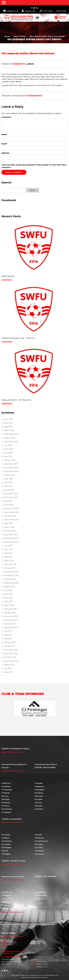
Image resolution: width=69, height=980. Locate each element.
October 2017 (10, 624)
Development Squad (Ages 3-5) (14, 764)
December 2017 (11, 616)
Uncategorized (34, 96)
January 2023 (10, 460)
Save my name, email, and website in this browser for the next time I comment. (34, 166)
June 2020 (9, 523)
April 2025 (8, 427)
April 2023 (8, 456)
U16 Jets (5, 851)
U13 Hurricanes (41, 895)
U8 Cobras (39, 793)
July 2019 (8, 546)
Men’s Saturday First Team (12, 924)
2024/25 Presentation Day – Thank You (18, 338)
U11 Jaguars (6, 812)
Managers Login (29, 11)
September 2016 (11, 661)
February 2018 (10, 609)
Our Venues (39, 957)
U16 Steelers (39, 851)
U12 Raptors (6, 895)
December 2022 (11, 464)
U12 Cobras (6, 835)
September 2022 (11, 471)
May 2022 (8, 483)
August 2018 (10, 587)
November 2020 (11, 512)
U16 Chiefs (39, 848)
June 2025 (8, 419)
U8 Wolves (6, 803)
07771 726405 (46, 11)
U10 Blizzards (7, 892)
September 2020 (11, 520)
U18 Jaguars (40, 854)
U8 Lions (5, 796)
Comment (7, 117)
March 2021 (9, 505)
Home (7, 36)
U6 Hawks (39, 783)
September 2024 (11, 434)
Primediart (44, 977)
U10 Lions (38, 806)
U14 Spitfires (40, 899)
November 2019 (11, 538)
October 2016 (10, 657)
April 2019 (8, 557)
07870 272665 (61, 11)
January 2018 (10, 613)
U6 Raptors (39, 786)
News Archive (20, 36)
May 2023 (8, 453)
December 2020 (11, 509)
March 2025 (9, 430)
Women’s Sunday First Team (13, 877)
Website (5, 153)
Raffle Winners (8, 276)
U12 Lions (38, 835)
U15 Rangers (6, 848)
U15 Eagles (39, 844)
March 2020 (9, 527)
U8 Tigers (39, 799)
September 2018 (11, 583)
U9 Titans (5, 806)
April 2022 (8, 486)
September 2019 (11, 542)
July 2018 (8, 590)
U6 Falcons (6, 783)
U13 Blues (5, 838)
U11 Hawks (39, 809)
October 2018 (10, 579)
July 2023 (8, 445)
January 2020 (10, 531)
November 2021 (11, 497)
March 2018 (9, 605)
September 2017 (11, 628)
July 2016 (8, 668)
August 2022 (10, 475)
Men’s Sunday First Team (44, 924)
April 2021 (8, 501)
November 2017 (11, 620)
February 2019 (10, 564)
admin (31, 64)
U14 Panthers (7, 841)
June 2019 (8, 549)
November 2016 (11, 654)
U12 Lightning (40, 892)
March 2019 (9, 561)
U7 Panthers (39, 790)
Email (5, 144)
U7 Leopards (7, 790)
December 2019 (11, 535)
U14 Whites (6, 844)
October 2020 (10, 516)
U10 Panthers (7, 809)
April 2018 (8, 601)
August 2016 (9, 665)
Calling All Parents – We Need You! (16, 400)
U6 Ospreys (6, 786)
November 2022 (11, 468)
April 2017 (8, 639)
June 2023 (8, 449)
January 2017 (10, 646)
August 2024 (10, 438)
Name (5, 134)
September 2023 (11, 442)
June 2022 (8, 479)
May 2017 (8, 635)
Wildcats (5, 768)
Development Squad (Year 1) (46, 764)
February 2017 (10, 642)
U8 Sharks (6, 799)
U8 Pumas (39, 796)
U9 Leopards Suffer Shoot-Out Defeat (47, 36)
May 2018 (8, 598)
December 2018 (11, 572)
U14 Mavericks (7, 899)
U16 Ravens (6, 902)
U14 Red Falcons (41, 841)
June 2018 (8, 594)
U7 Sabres (6, 793)
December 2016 (11, 650)
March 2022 (9, 490)
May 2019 (8, 553)
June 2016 (8, 672)
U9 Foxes (38, 803)
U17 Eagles (6, 854)
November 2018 (11, 575)
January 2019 (10, 568)
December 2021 (11, 494)
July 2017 (8, 631)
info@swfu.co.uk (11, 11)
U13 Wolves (39, 838)
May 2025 (8, 423)
